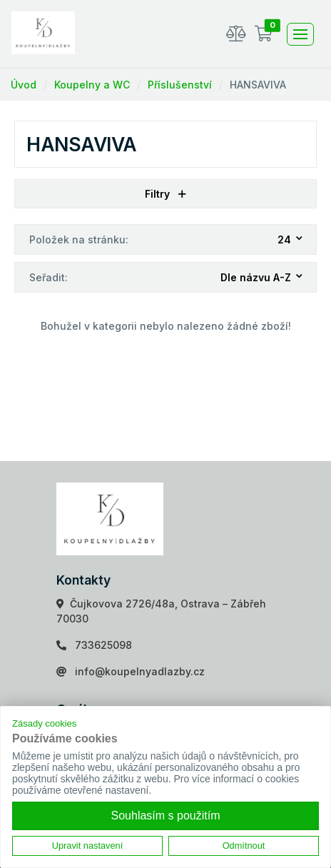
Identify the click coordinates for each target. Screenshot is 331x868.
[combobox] (291, 239)
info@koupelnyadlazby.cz (140, 671)
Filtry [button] (165, 194)
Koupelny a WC (92, 85)
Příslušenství (180, 85)
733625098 (103, 645)
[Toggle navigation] (300, 34)
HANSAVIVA (258, 85)
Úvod (24, 85)
